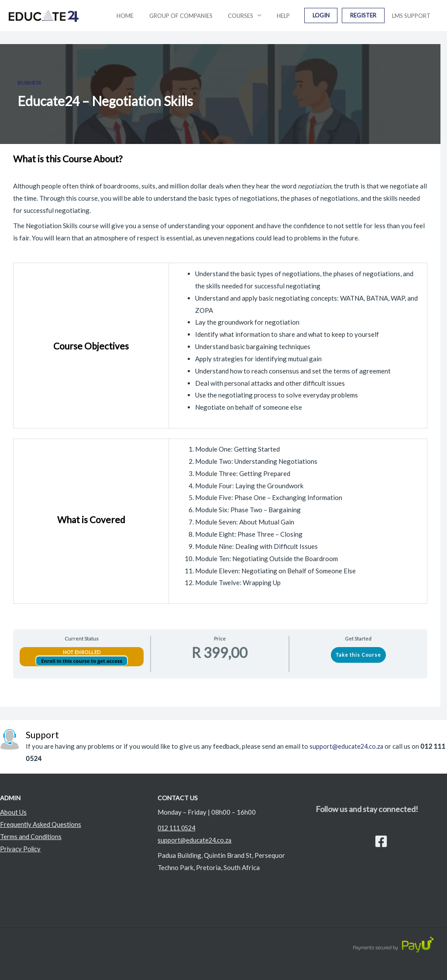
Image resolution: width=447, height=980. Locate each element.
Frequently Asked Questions (41, 824)
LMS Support (413, 16)
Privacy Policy (21, 849)
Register (369, 16)
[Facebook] (381, 841)
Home (152, 16)
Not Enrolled (82, 652)
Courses (259, 16)
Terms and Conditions (31, 836)
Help (298, 16)
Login (331, 16)
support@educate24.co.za (347, 746)
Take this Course (358, 655)
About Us (13, 812)
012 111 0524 (179, 828)
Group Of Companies (203, 16)
